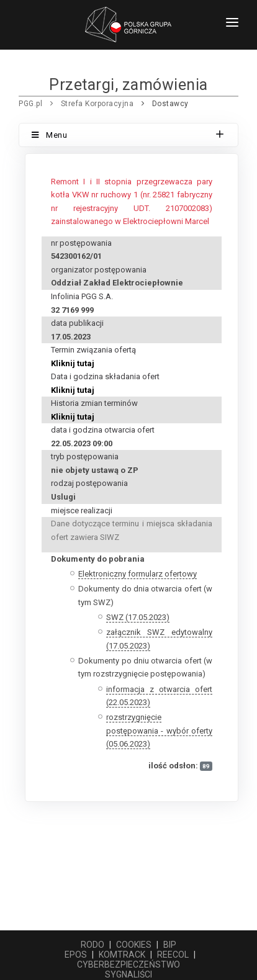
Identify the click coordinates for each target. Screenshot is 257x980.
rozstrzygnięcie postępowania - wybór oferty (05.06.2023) (159, 731)
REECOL (173, 955)
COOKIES (134, 945)
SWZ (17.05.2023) (138, 617)
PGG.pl (30, 104)
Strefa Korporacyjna (97, 104)
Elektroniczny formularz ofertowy (138, 574)
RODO (92, 945)
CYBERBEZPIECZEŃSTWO (128, 964)
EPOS (76, 955)
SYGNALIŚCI (128, 974)
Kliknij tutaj (73, 363)
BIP (170, 945)
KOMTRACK (122, 955)
